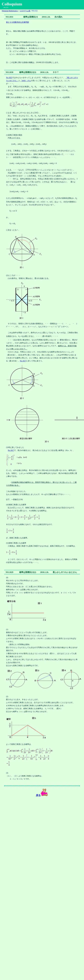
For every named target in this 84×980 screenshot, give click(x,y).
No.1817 (23, 361)
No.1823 (9, 78)
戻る (38, 795)
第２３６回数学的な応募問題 (18, 22)
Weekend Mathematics (10, 11)
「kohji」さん (26, 81)
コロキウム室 (25, 11)
